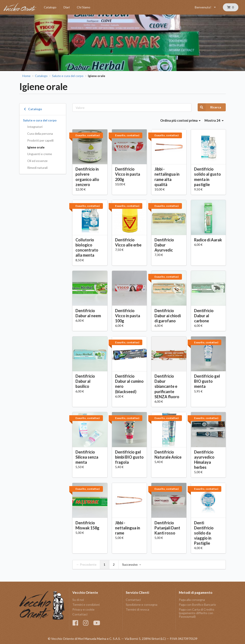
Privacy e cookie (83, 609)
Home (26, 76)
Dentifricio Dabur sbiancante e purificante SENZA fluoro (167, 386)
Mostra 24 (214, 120)
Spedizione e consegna (142, 605)
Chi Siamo (84, 7)
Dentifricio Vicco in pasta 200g (128, 174)
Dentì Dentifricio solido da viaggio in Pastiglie (204, 533)
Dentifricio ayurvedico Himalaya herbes (204, 460)
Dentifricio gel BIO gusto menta (207, 381)
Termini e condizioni (86, 605)
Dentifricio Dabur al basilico (85, 381)
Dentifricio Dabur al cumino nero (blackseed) (129, 384)
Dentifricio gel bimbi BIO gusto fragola (129, 457)
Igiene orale (36, 147)
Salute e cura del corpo (68, 76)
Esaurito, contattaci (88, 135)
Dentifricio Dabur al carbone (204, 316)
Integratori (35, 127)
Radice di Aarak (208, 240)
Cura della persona (40, 134)
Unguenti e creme (40, 154)
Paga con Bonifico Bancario (197, 605)
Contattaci (80, 614)
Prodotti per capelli (40, 140)
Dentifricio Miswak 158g (87, 525)
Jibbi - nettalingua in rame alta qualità (167, 177)
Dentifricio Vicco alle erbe (128, 242)
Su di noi (78, 600)
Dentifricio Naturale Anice (168, 455)
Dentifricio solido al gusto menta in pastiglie (207, 177)
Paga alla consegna (192, 600)
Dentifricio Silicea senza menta (87, 457)
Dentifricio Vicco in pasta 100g (128, 316)
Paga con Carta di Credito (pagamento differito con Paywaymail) (197, 613)
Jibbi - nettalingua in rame (128, 528)
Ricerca (209, 107)
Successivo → (132, 564)
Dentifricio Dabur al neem (88, 313)
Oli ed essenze (37, 161)
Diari (67, 7)
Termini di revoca (137, 609)
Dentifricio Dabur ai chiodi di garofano (168, 316)
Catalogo (50, 7)
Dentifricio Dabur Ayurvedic (164, 245)
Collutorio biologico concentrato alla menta (87, 247)
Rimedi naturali (37, 168)
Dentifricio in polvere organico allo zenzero (87, 177)
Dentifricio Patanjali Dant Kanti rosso (167, 528)
